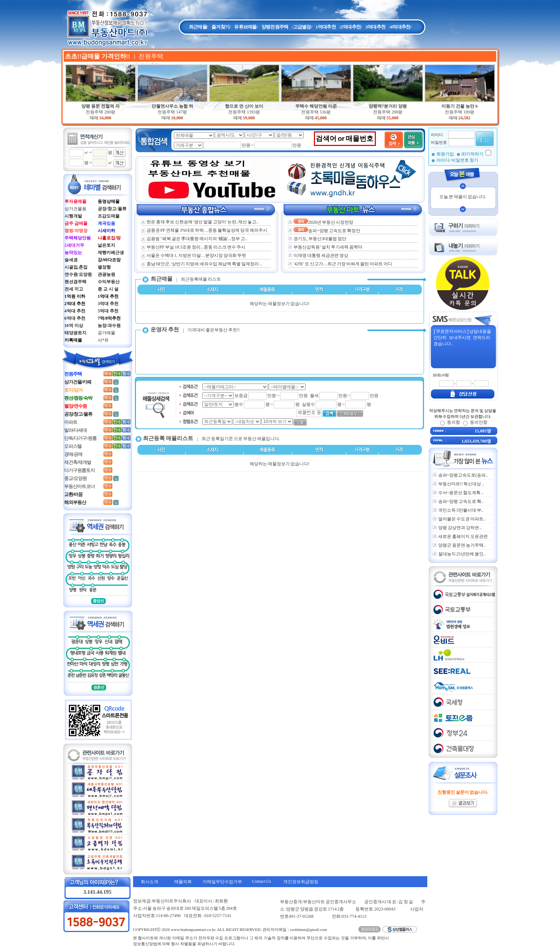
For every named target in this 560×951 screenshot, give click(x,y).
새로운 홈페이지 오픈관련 (463, 536)
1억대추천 (326, 27)
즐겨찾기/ (221, 27)
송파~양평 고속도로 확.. (461, 501)
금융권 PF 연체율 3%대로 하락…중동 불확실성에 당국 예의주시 (204, 230)
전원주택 (100, 112)
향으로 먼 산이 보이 (244, 106)
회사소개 (149, 882)
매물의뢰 (183, 882)
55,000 (392, 118)
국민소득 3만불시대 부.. (461, 510)
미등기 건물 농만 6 (460, 106)
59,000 (249, 118)
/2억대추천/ (351, 27)
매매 (94, 118)
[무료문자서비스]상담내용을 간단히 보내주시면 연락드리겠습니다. (464, 346)
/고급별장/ (302, 27)
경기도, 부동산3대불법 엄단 (320, 239)
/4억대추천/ (400, 27)
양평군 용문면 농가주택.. (462, 545)
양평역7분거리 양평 (388, 106)
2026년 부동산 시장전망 (323, 222)
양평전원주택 (275, 27)
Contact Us (262, 881)
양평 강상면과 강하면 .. (460, 528)
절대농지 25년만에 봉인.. (462, 554)
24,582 (464, 118)
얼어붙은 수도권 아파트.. (462, 519)
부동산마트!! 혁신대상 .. (461, 484)
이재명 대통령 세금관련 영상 (321, 255)
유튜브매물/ (246, 27)
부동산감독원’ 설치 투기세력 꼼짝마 (328, 247)
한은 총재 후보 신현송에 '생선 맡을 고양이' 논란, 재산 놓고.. (200, 222)
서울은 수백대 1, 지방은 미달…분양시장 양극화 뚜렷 (194, 255)
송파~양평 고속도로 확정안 (327, 231)
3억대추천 (375, 27)
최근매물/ (198, 27)
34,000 (105, 118)
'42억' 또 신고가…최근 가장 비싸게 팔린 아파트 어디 (343, 264)
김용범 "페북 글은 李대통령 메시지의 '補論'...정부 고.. (194, 239)
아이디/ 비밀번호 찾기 (457, 160)
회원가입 (446, 154)
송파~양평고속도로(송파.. (463, 475)
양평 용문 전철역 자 (100, 106)
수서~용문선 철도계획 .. (461, 493)
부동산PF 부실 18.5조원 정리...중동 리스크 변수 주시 (193, 247)
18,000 (177, 118)
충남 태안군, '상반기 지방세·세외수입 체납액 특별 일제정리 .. (201, 264)
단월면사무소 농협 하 (172, 106)
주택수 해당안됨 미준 (316, 106)
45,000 (321, 118)
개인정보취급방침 (301, 882)
